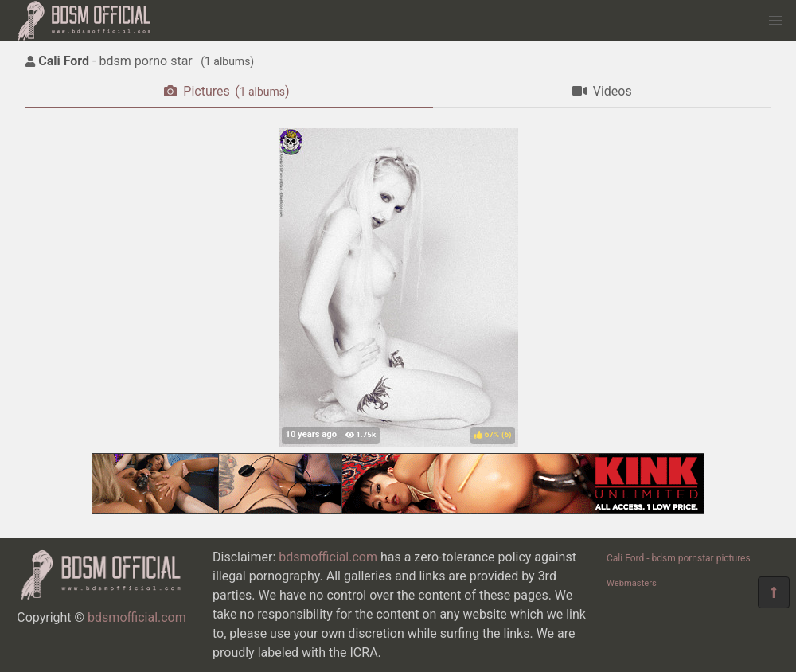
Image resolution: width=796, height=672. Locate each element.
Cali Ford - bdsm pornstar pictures (679, 558)
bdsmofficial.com (137, 617)
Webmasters (632, 583)
